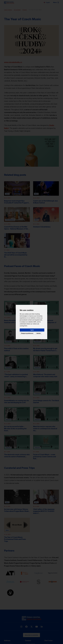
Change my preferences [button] (27, 333)
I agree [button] (32, 330)
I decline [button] (38, 333)
